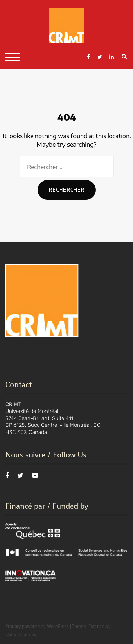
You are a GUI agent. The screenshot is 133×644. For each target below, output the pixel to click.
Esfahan (96, 626)
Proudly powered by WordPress (37, 626)
